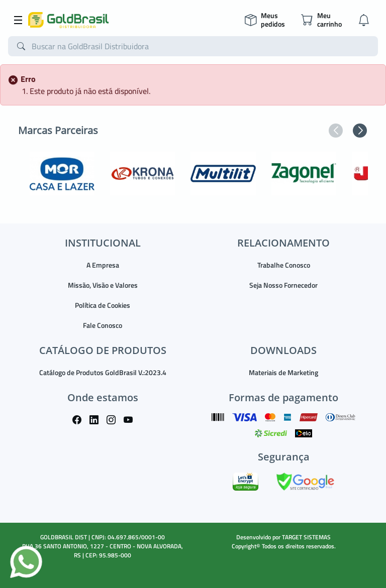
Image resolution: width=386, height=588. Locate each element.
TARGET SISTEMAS (306, 537)
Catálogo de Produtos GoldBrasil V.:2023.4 (103, 372)
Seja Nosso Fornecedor (283, 285)
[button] (336, 131)
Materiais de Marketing (283, 372)
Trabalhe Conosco (284, 265)
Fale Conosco (103, 325)
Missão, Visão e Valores (103, 285)
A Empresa (103, 265)
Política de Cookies (103, 305)
